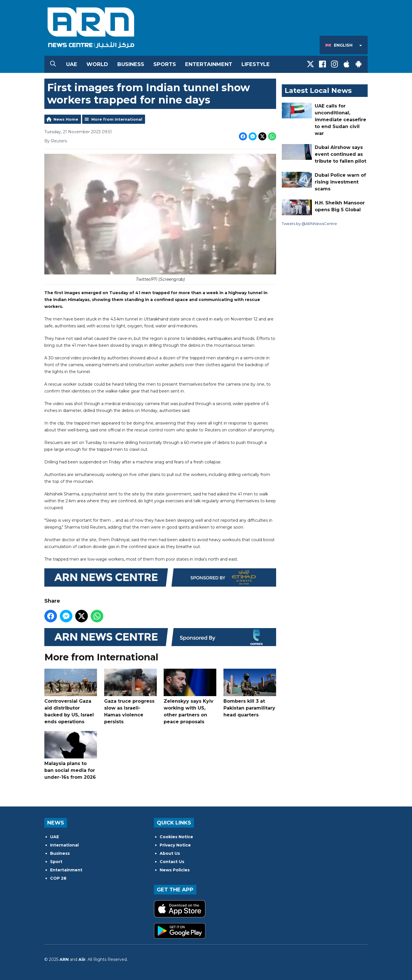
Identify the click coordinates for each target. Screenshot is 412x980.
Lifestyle (256, 64)
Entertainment (209, 64)
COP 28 (58, 878)
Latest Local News (318, 90)
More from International (117, 119)
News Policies (175, 870)
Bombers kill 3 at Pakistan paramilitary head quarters (250, 693)
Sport (56, 862)
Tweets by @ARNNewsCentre (309, 224)
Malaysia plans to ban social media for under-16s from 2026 (71, 755)
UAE (72, 64)
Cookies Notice (176, 837)
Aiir (82, 959)
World (97, 64)
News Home (66, 119)
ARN (64, 959)
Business (131, 64)
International (64, 845)
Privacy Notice (175, 845)
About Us (170, 853)
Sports (165, 64)
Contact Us (172, 862)
